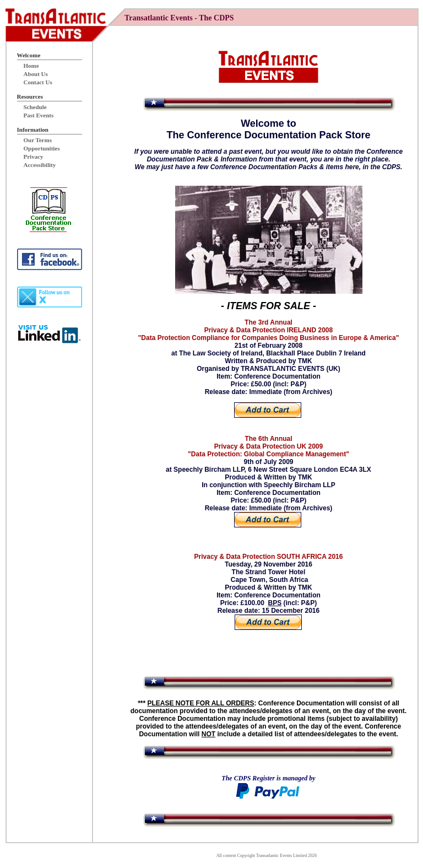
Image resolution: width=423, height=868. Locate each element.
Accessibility (40, 165)
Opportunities (42, 148)
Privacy (34, 157)
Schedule (35, 107)
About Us (36, 74)
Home (31, 66)
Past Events (39, 115)
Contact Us (38, 82)
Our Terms (38, 140)
